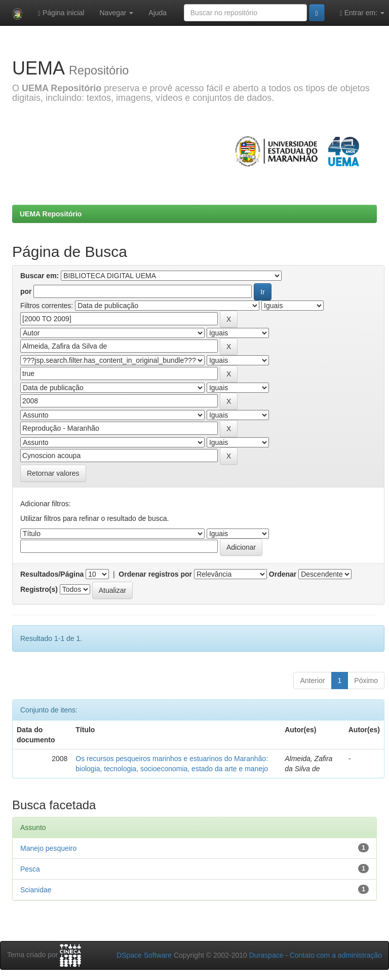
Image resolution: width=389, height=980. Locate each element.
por (26, 291)
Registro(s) (39, 589)
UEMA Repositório (51, 214)
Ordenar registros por (155, 574)
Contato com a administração (336, 955)
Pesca (30, 869)
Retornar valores (53, 473)
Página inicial (61, 13)
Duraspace (266, 955)
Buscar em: (40, 276)
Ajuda (158, 13)
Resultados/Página (52, 574)
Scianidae (36, 890)
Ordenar (283, 574)
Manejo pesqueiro (48, 848)
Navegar (116, 13)
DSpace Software (144, 955)
